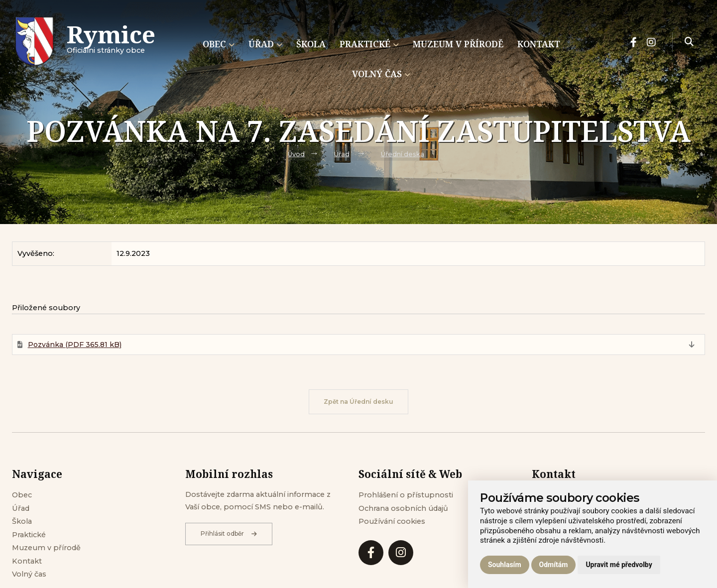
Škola (22, 521)
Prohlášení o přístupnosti (406, 495)
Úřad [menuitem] (265, 44)
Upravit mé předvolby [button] (619, 565)
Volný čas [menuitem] (381, 74)
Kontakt (27, 561)
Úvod (296, 154)
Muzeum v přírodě (46, 548)
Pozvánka (75, 345)
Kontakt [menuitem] (539, 44)
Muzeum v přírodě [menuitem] (458, 44)
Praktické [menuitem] (369, 44)
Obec (22, 495)
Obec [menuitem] (219, 44)
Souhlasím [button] (505, 565)
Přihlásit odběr (229, 533)
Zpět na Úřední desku (358, 402)
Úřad (342, 154)
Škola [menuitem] (311, 44)
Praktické (29, 535)
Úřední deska (403, 154)
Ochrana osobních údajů (403, 508)
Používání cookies (392, 521)
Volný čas (29, 574)
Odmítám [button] (554, 565)
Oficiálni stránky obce (111, 42)
